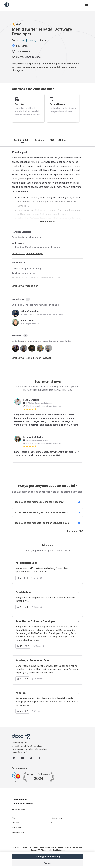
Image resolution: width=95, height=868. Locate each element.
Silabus (62, 140)
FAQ (52, 140)
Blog (14, 818)
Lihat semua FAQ (74, 531)
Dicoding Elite (18, 832)
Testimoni (40, 140)
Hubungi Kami (56, 818)
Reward (15, 823)
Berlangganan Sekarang (48, 857)
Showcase (17, 827)
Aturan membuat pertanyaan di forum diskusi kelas (47, 512)
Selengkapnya (47, 222)
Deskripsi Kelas (22, 140)
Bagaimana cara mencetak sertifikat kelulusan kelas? (47, 523)
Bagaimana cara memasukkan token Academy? (47, 502)
